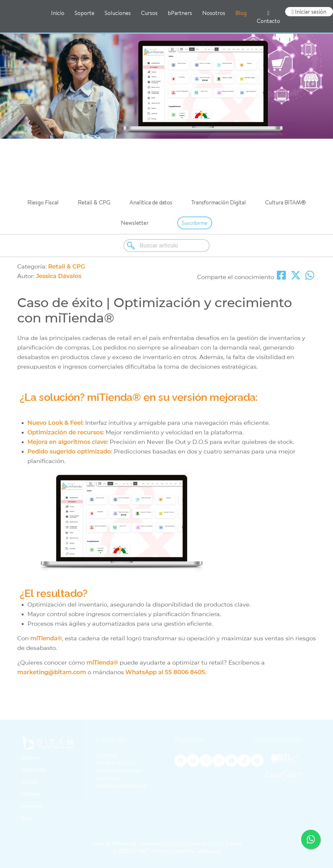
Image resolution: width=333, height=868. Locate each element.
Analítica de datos (151, 202)
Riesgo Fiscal (43, 202)
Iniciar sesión (309, 12)
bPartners (180, 13)
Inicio (58, 13)
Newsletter (135, 223)
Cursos (149, 13)
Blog (241, 13)
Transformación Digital (219, 202)
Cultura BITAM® (285, 202)
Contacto (268, 18)
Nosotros (214, 13)
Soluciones (118, 13)
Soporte (85, 13)
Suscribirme (195, 223)
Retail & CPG (94, 202)
